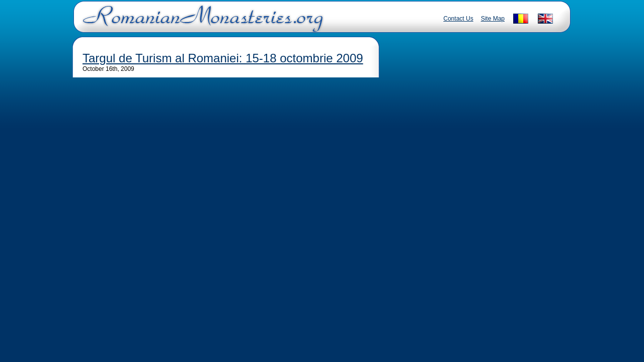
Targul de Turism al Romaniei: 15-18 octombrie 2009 (223, 58)
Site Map (493, 19)
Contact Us (458, 19)
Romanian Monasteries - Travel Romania (201, 23)
